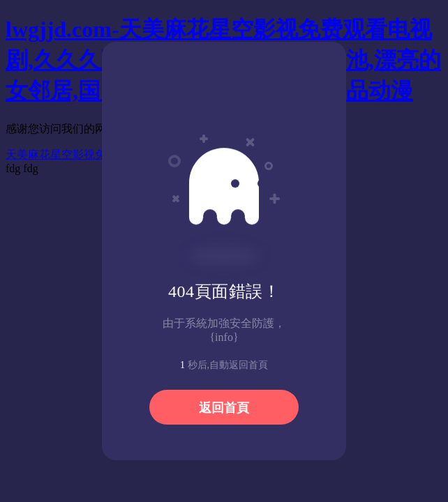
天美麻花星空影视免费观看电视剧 (89, 154)
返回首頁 (224, 408)
